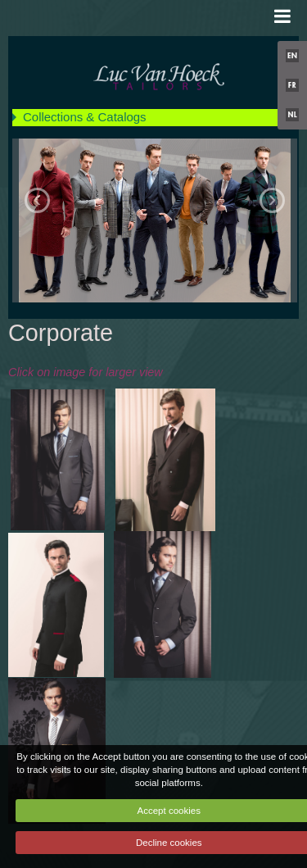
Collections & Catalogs (85, 117)
